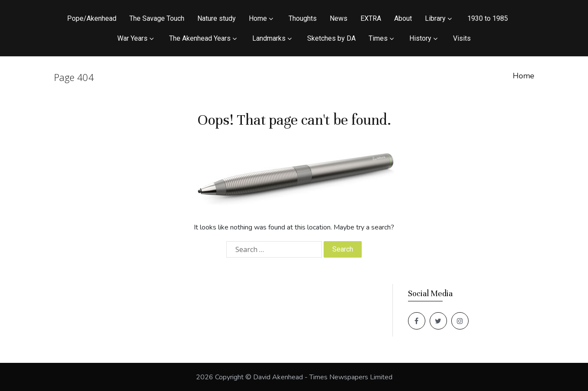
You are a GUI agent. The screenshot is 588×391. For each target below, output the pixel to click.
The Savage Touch (157, 18)
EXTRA (371, 18)
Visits (462, 38)
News (339, 18)
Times (378, 38)
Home (258, 18)
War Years (132, 38)
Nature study (217, 18)
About (403, 18)
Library (435, 18)
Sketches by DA (331, 38)
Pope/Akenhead (92, 18)
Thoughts (303, 18)
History (420, 38)
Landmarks (269, 38)
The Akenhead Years (200, 38)
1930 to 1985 (488, 18)
